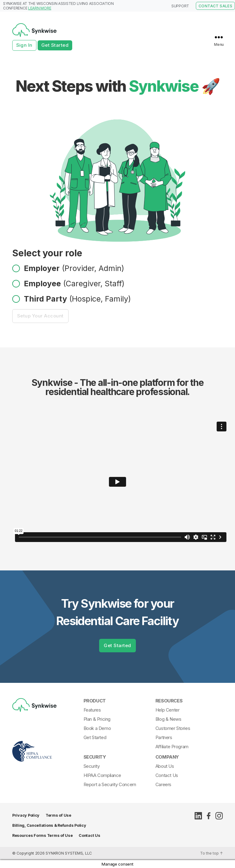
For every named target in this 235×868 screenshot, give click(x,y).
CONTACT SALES (215, 6)
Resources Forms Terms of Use (42, 835)
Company (167, 757)
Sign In (24, 45)
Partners (164, 737)
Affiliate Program (172, 747)
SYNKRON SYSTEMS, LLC (69, 853)
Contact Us (167, 775)
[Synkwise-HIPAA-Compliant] (46, 764)
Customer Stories (173, 728)
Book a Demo (97, 728)
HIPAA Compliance (102, 775)
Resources (169, 701)
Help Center (167, 710)
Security (95, 757)
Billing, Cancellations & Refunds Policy (49, 825)
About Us (165, 766)
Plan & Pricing (97, 719)
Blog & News (168, 719)
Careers (163, 784)
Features (92, 710)
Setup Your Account (43, 316)
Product (95, 701)
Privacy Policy (26, 815)
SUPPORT (180, 6)
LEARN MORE (40, 8)
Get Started (55, 45)
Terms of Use (58, 815)
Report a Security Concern (110, 784)
